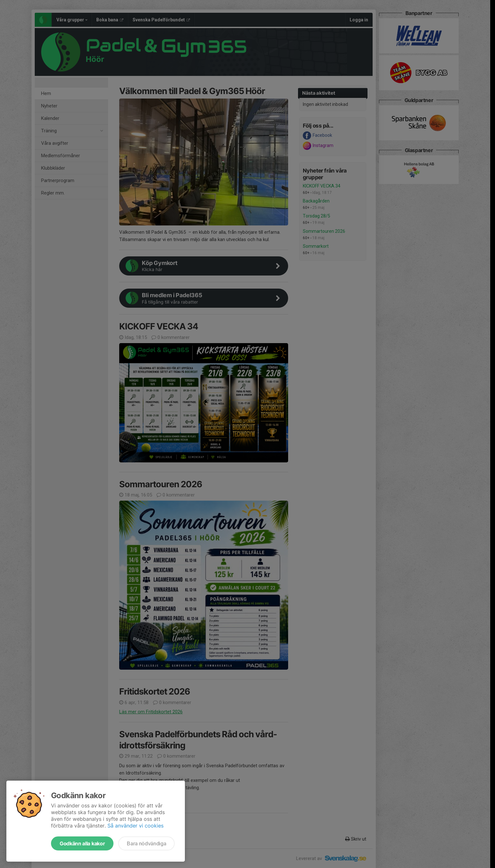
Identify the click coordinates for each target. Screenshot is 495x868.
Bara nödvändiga (146, 843)
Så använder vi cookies (135, 826)
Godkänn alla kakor (82, 843)
